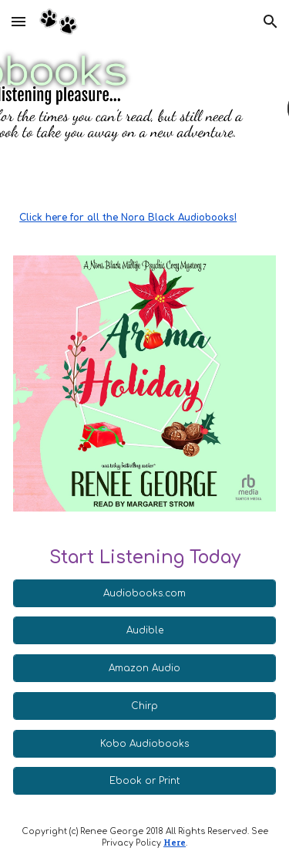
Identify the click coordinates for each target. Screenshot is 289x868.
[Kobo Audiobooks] (144, 744)
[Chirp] (144, 706)
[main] (144, 218)
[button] (18, 21)
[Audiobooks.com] (144, 593)
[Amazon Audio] (144, 668)
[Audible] (144, 630)
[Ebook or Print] (144, 781)
